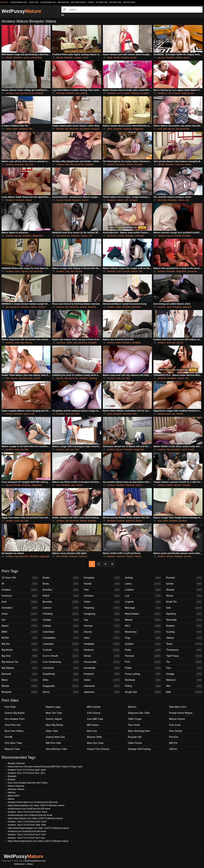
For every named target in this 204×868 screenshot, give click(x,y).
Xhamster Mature (16, 789)
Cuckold (61, 650)
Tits (184, 662)
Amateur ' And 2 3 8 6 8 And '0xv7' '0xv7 (27, 835)
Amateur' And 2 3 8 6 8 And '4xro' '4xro (26, 773)
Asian (20, 614)
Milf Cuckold (94, 707)
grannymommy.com (19, 2)
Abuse (30, 864)
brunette (127, 414)
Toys (184, 668)
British (61, 596)
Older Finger (135, 719)
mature (27, 58)
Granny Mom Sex (55, 737)
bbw (165, 129)
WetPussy (21, 11)
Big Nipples (20, 668)
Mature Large (129, 2)
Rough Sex (143, 692)
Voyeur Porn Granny (98, 749)
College (61, 626)
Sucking (184, 632)
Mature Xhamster (16, 786)
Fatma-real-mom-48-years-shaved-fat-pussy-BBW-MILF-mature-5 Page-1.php (45, 767)
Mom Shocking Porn (139, 731)
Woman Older (94, 737)
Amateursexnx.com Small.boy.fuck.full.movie (29, 809)
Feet (102, 590)
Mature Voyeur (177, 719)
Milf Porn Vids (53, 743)
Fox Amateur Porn (15, 719)
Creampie (61, 644)
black (110, 58)
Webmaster (20, 864)
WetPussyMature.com (35, 861)
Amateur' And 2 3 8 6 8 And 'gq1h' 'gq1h (27, 770)
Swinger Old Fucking (139, 749)
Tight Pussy (184, 656)
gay (73, 485)
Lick (143, 596)
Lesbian (143, 590)
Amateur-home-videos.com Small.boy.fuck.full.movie (33, 802)
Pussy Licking (143, 674)
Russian (184, 578)
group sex (193, 271)
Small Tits (184, 602)
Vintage (184, 674)
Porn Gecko (175, 731)
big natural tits (27, 93)
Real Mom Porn (178, 707)
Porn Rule (10, 707)
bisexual (60, 93)
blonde (9, 58)
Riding (143, 686)
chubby (179, 58)
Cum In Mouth (61, 656)
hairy (77, 93)
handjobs (145, 93)
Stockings (184, 620)
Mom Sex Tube (95, 743)
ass (32, 164)
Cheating (61, 614)
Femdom (102, 596)
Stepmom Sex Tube (139, 713)
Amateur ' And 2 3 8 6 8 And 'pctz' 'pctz (26, 838)
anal (160, 129)
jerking (84, 93)
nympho (42, 307)
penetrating (36, 58)
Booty (61, 584)
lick (192, 93)
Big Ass (20, 644)
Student (184, 626)
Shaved (184, 590)
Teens (184, 644)
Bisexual (20, 674)
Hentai (102, 656)
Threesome (184, 650)
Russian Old (135, 737)
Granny (102, 632)
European (102, 578)
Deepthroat (61, 674)
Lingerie (143, 602)
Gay (102, 620)
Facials (102, 584)
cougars (78, 58)
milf (126, 200)
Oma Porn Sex (63, 2)
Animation (20, 608)
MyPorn (132, 707)
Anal (20, 602)
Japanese (102, 692)
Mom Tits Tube (54, 713)
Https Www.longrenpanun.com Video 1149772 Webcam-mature (38, 841)
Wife (184, 692)
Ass (20, 620)
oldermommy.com (48, 2)
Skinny (184, 596)
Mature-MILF (14, 796)
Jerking (143, 578)
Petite (143, 650)
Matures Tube (115, 2)
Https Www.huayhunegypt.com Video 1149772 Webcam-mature (38, 828)
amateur (10, 93)
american (19, 164)
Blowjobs (20, 692)
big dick (60, 129)
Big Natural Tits (20, 662)
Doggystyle (61, 686)
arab (17, 93)
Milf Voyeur (93, 725)
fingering (135, 93)
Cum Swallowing (61, 662)
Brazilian (61, 590)
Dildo (61, 680)
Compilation (61, 638)
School (184, 584)
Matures (12, 792)
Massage (143, 608)
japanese (136, 307)
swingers (133, 200)
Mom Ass (92, 731)
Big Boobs (20, 650)
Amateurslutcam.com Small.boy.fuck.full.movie (30, 815)
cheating (93, 378)
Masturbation (143, 614)
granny (187, 58)
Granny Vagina (54, 719)
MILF (143, 626)
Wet (184, 686)
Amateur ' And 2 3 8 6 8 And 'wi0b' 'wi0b (27, 825)
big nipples (85, 129)
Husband (102, 674)
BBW (20, 632)
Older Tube (52, 731)
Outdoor (143, 644)
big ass (161, 58)
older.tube (33, 2)
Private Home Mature (181, 713)
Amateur (20, 590)
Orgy (143, 638)
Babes (20, 626)
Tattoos (184, 638)
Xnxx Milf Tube (95, 719)
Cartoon (61, 608)
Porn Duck (175, 725)
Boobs (61, 578)
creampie (128, 129)
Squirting (184, 614)
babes (9, 129)
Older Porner (135, 743)
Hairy (102, 638)
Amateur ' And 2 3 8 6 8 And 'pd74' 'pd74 (27, 822)
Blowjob (11, 779)
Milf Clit (173, 743)
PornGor (174, 737)
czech (86, 58)
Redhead (143, 680)
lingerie (130, 556)
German (102, 626)
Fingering (102, 608)
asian (110, 129)
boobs (134, 58)
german (188, 556)
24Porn (173, 749)
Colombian (61, 632)
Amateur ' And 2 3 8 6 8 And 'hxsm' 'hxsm (28, 812)
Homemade (102, 662)
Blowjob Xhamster (16, 763)
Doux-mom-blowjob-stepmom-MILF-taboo (28, 783)
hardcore (179, 164)
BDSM (20, 638)
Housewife (102, 668)
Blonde (20, 686)
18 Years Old (20, 578)
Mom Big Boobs (55, 725)
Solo (184, 608)
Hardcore (102, 650)
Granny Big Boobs (15, 713)
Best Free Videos (78, 2)
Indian (102, 680)
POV (143, 662)
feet (30, 129)
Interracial (102, 686)
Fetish (102, 602)
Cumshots (61, 668)
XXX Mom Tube (102, 2)
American (20, 596)
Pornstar (143, 656)
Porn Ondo (134, 725)
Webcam (184, 680)
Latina (143, 584)
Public (143, 668)
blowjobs (18, 58)
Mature (143, 620)
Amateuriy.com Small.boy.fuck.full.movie (27, 831)
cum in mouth (123, 93)
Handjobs (102, 644)
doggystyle (138, 129)
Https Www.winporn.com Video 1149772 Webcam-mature (35, 818)
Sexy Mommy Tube (56, 749)
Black (20, 680)
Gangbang (102, 614)
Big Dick (20, 656)
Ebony (61, 692)
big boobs (121, 164)
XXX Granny (94, 713)
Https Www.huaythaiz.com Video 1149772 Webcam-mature (36, 805)
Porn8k (91, 2)
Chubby (61, 620)
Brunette (61, 602)
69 (20, 584)
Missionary (143, 632)
